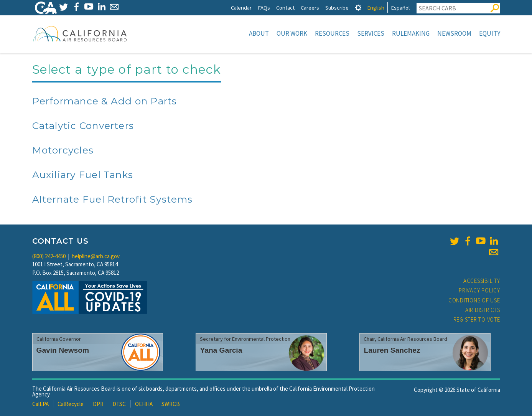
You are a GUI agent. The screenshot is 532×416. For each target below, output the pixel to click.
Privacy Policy (479, 290)
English (376, 7)
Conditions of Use (474, 300)
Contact (285, 7)
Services (371, 33)
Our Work (292, 33)
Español (400, 7)
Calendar (241, 7)
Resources (332, 33)
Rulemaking (411, 33)
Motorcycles (63, 150)
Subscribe (337, 7)
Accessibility (482, 281)
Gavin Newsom (63, 350)
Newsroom (454, 33)
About (259, 33)
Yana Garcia (221, 350)
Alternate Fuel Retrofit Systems (113, 199)
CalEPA (40, 404)
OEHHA (144, 404)
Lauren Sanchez (392, 350)
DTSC (119, 404)
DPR (98, 404)
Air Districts (483, 310)
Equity (490, 33)
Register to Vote (477, 319)
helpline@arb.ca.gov (96, 256)
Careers (310, 7)
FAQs (264, 7)
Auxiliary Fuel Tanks (83, 175)
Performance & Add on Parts (105, 101)
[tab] (358, 7)
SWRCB (171, 404)
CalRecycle (71, 404)
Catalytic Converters (83, 125)
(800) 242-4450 (49, 256)
